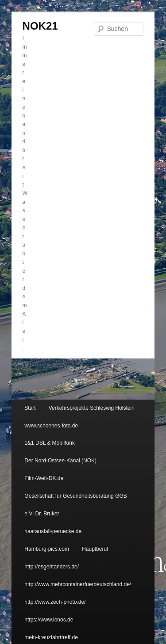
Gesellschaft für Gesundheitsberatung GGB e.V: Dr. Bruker (75, 505)
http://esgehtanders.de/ (52, 567)
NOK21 (40, 26)
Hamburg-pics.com (47, 549)
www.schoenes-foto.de (51, 426)
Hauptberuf (95, 549)
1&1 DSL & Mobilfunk (50, 443)
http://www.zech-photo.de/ (55, 602)
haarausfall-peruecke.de (53, 531)
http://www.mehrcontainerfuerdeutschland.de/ (78, 584)
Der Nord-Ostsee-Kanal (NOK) (60, 461)
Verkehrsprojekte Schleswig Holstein (92, 408)
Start (30, 408)
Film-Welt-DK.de (44, 478)
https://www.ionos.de (49, 620)
